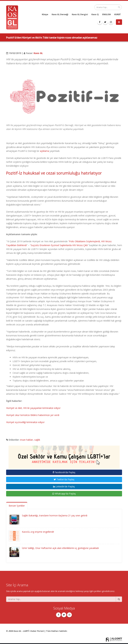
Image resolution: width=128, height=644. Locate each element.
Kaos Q (95, 14)
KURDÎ (117, 14)
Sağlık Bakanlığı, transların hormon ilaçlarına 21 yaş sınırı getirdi (55, 515)
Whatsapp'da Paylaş (64, 494)
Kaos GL (38, 53)
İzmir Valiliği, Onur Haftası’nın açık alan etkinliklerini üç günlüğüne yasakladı (60, 548)
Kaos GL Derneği (60, 14)
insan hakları (27, 440)
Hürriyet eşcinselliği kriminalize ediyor (25, 422)
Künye (45, 14)
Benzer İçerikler (17, 506)
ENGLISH (107, 14)
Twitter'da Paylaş (64, 479)
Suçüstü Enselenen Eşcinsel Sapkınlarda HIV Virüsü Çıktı (59, 245)
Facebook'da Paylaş (64, 472)
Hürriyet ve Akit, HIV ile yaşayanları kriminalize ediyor (33, 408)
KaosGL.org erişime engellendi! (38, 532)
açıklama (45, 151)
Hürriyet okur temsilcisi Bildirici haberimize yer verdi (33, 415)
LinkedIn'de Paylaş (64, 486)
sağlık (37, 440)
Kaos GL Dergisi (80, 14)
